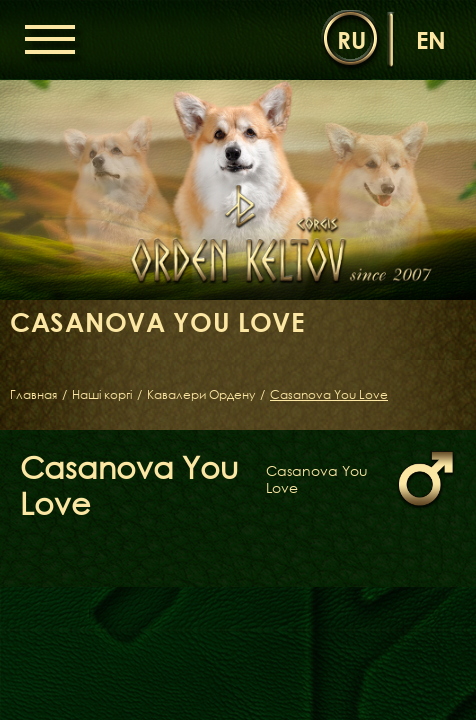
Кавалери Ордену (201, 395)
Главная (33, 395)
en (431, 39)
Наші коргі (102, 395)
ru (351, 39)
